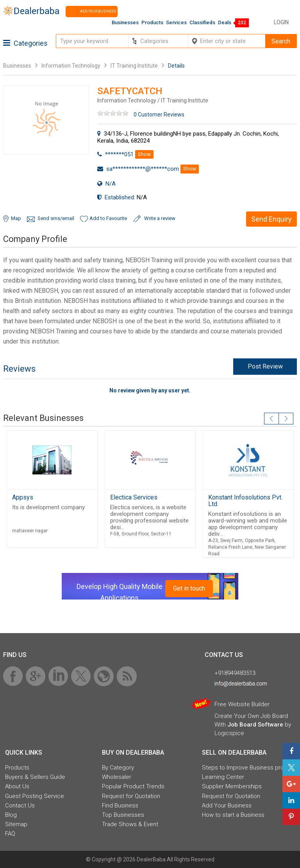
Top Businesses (123, 815)
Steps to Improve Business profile (247, 768)
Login (281, 22)
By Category (118, 768)
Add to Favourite (108, 218)
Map (16, 218)
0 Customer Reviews (159, 115)
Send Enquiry (271, 219)
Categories (25, 43)
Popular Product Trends (133, 786)
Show (144, 154)
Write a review (160, 218)
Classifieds (202, 22)
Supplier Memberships (232, 786)
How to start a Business (233, 815)
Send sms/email (56, 218)
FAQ (10, 834)
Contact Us (20, 805)
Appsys (23, 497)
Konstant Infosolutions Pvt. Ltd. (245, 501)
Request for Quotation (131, 796)
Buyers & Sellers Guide (35, 777)
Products (152, 22)
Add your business (91, 12)
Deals (225, 22)
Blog (11, 815)
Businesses (125, 22)
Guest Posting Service (35, 796)
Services (176, 22)
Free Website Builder (242, 704)
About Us (17, 786)
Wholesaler (117, 777)
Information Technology (71, 66)
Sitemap (16, 824)
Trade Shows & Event (130, 824)
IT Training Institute (134, 66)
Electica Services (134, 497)
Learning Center (223, 777)
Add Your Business (227, 805)
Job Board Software (255, 725)
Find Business (120, 805)
